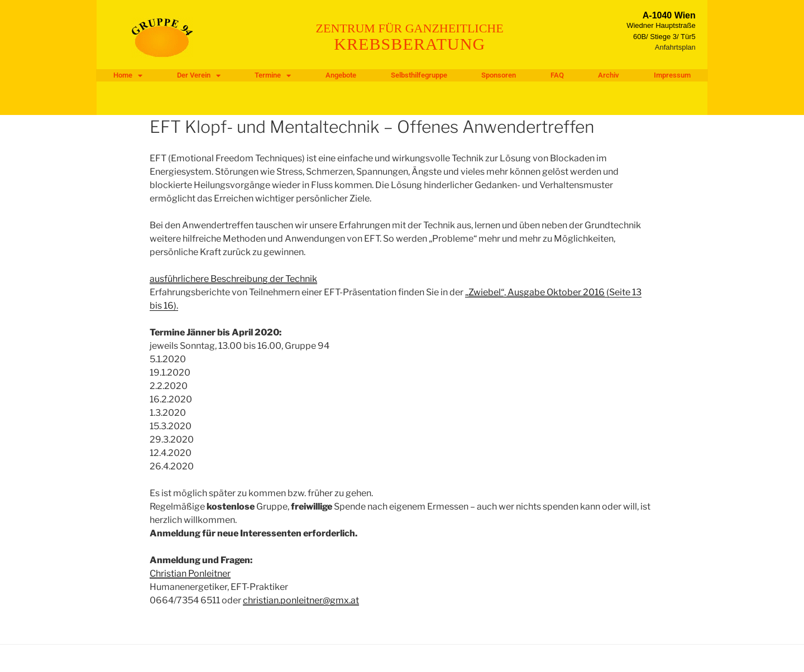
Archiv (609, 75)
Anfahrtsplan (675, 47)
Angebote (341, 75)
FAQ (557, 75)
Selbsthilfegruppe (419, 75)
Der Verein (199, 75)
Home (128, 75)
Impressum (672, 75)
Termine (273, 75)
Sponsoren (499, 75)
